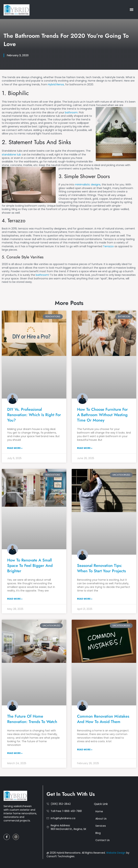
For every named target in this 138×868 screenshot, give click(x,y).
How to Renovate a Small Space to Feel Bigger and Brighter (30, 565)
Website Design (116, 853)
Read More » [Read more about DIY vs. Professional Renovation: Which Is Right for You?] (15, 448)
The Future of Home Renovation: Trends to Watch (32, 719)
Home (99, 811)
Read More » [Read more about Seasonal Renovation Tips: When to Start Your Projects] (85, 599)
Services (101, 826)
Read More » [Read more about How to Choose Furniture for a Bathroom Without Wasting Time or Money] (85, 448)
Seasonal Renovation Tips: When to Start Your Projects (101, 568)
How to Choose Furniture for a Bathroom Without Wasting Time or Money (102, 415)
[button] (131, 9)
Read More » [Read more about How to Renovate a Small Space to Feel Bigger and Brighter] (15, 599)
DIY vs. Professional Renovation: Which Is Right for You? (34, 415)
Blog (98, 833)
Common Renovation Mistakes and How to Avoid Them (103, 719)
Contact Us (103, 840)
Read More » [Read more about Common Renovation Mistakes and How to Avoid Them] (85, 750)
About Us (101, 819)
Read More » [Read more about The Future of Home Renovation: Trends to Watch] (15, 753)
